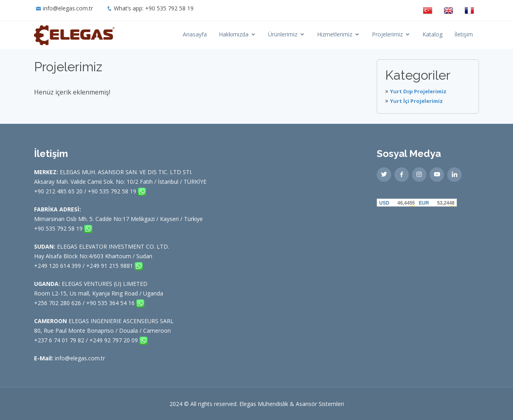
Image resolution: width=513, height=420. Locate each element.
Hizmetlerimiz (335, 34)
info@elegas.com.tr (68, 8)
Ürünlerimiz (283, 34)
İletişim (464, 34)
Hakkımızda (234, 34)
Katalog (432, 34)
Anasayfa (195, 34)
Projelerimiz (387, 34)
